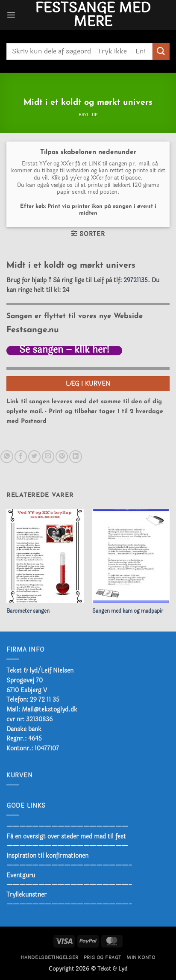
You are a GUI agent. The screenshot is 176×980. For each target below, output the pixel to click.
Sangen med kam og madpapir (128, 611)
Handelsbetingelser (50, 958)
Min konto (141, 958)
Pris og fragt (103, 958)
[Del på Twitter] (34, 457)
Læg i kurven (88, 384)
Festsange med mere (93, 15)
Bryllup (88, 115)
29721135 (136, 280)
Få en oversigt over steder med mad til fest (66, 836)
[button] (11, 15)
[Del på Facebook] (21, 457)
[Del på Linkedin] (75, 457)
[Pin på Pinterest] (62, 457)
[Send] (161, 51)
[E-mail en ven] (48, 457)
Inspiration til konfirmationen (47, 856)
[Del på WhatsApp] (7, 457)
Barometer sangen (28, 611)
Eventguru (21, 875)
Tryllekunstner (26, 894)
